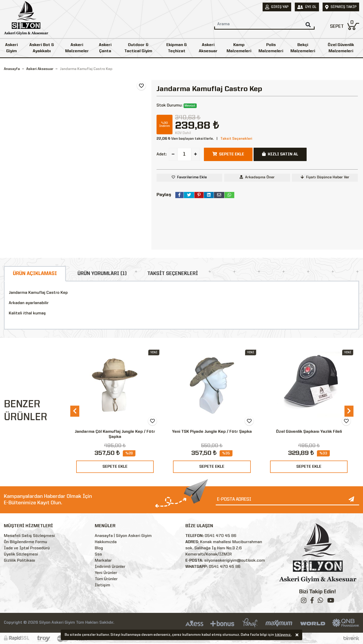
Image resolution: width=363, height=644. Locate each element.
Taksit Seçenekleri (236, 139)
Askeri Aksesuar (208, 48)
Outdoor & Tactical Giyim (138, 48)
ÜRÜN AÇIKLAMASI (35, 274)
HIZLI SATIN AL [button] (280, 154)
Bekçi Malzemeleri (303, 48)
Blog (99, 548)
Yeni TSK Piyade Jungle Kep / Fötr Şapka (212, 432)
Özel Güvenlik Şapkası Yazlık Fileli (309, 432)
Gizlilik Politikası (19, 561)
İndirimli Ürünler (110, 567)
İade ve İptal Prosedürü (27, 548)
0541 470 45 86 (221, 536)
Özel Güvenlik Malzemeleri (341, 48)
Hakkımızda (106, 542)
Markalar (103, 561)
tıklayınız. (283, 635)
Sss (98, 554)
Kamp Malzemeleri (239, 48)
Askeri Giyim (11, 48)
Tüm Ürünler (106, 579)
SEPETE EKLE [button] (228, 154)
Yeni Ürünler (106, 573)
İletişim (102, 585)
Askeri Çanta (105, 48)
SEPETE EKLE (115, 467)
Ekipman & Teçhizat (177, 48)
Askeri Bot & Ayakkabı (42, 48)
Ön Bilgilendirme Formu (25, 542)
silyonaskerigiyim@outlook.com (235, 561)
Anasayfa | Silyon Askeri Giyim (123, 536)
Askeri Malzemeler (77, 48)
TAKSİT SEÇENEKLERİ (173, 274)
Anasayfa (12, 69)
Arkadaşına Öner (257, 177)
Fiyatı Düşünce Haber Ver (325, 177)
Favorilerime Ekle (192, 177)
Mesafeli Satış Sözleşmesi (29, 536)
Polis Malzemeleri (271, 48)
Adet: (162, 154)
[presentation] (75, 411)
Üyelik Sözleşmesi (21, 554)
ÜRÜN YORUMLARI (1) (102, 274)
